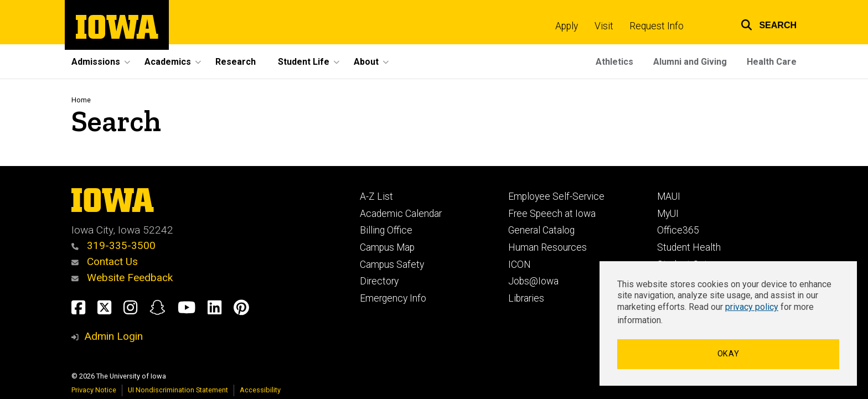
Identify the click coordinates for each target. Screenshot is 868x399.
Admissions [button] (96, 62)
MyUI (668, 214)
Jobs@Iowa (533, 281)
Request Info (657, 26)
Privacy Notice (94, 390)
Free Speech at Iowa (552, 214)
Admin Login (113, 336)
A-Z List (376, 196)
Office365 (678, 230)
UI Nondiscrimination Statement (178, 390)
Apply (567, 26)
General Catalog (541, 230)
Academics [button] (168, 62)
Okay (728, 354)
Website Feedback (122, 278)
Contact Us (105, 261)
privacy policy (752, 307)
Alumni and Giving (690, 62)
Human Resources (547, 247)
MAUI (669, 196)
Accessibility (260, 390)
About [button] (366, 62)
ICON (520, 265)
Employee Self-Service (556, 196)
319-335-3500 (113, 245)
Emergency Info (393, 298)
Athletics (614, 62)
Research (236, 62)
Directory (379, 281)
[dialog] (728, 323)
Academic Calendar (401, 214)
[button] (762, 24)
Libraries (526, 298)
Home (81, 100)
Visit (604, 26)
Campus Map (387, 247)
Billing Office (386, 230)
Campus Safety (392, 265)
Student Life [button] (304, 62)
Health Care (772, 62)
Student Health (689, 247)
